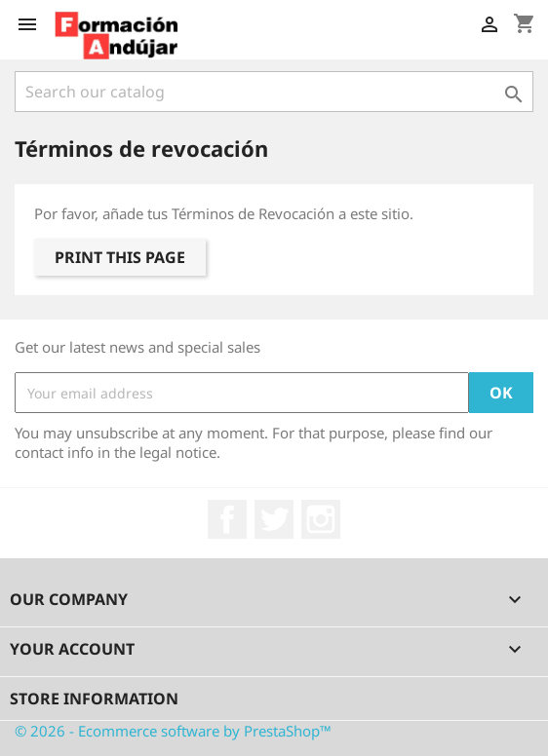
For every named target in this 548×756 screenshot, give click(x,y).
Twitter (274, 519)
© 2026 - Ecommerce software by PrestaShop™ (173, 731)
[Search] (274, 92)
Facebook (227, 519)
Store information (94, 699)
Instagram (321, 519)
